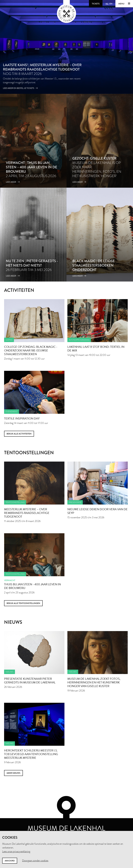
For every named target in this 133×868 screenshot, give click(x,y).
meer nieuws (13, 773)
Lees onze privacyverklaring (16, 851)
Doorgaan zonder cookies (35, 861)
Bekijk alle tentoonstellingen (23, 603)
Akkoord (10, 861)
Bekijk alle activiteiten (19, 434)
